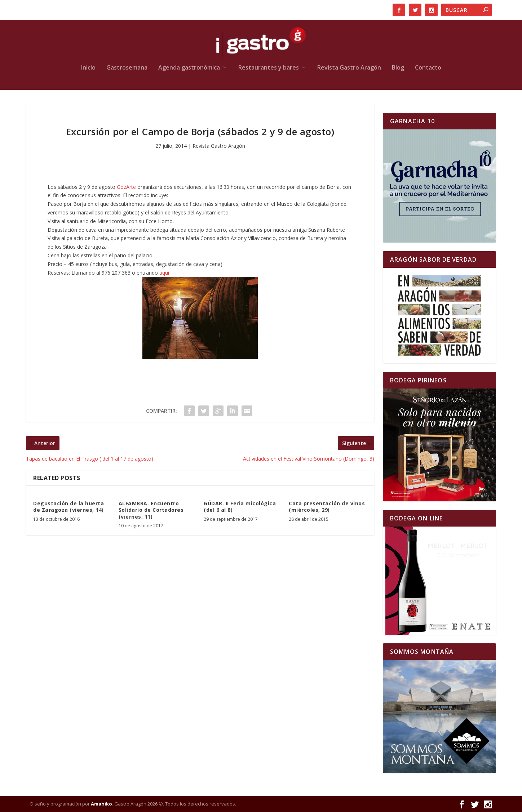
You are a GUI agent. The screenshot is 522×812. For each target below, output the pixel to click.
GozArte (127, 187)
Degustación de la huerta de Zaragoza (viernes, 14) (68, 507)
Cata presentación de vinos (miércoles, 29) (327, 507)
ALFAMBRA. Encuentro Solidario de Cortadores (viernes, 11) (151, 510)
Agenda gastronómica (189, 68)
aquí (164, 273)
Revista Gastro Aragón (349, 68)
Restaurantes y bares (269, 68)
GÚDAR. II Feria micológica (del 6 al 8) (240, 507)
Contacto (428, 68)
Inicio (88, 68)
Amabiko (101, 804)
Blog (398, 68)
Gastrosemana (127, 68)
